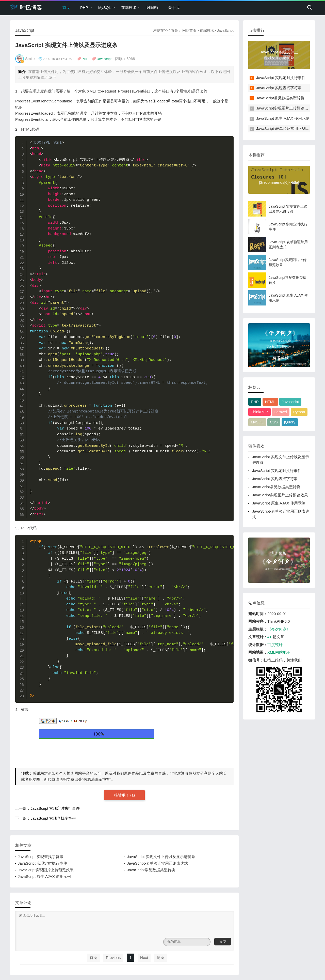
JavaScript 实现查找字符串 (53, 818)
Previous (113, 958)
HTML (270, 402)
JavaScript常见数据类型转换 (151, 870)
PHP (84, 7)
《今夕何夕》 (279, 629)
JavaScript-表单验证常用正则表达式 (157, 863)
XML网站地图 (279, 652)
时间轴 (152, 7)
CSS (274, 422)
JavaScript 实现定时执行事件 (55, 808)
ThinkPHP (259, 412)
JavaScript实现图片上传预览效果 (46, 870)
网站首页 (189, 30)
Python (299, 412)
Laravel (281, 412)
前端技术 (129, 7)
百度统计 (275, 645)
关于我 (174, 7)
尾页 (160, 958)
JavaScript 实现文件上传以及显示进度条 (161, 857)
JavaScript (225, 30)
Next (144, 958)
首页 (66, 7)
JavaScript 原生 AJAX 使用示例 (44, 876)
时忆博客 (26, 7)
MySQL (105, 7)
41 (270, 637)
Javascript (104, 59)
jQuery (290, 422)
